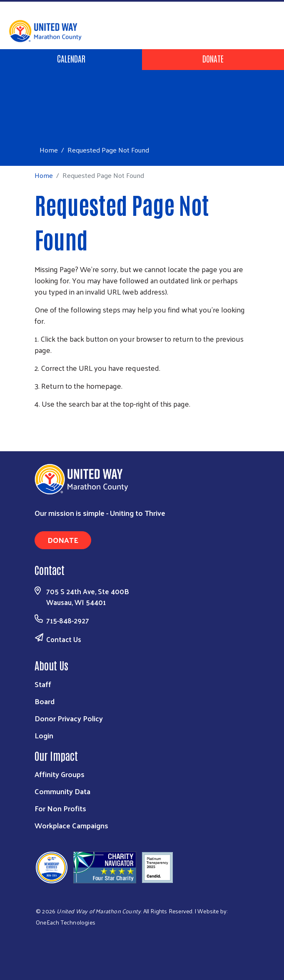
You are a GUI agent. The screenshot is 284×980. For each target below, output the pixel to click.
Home (49, 150)
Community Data (62, 791)
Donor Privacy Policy (69, 718)
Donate (213, 58)
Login (44, 735)
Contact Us (64, 639)
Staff (43, 684)
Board (45, 701)
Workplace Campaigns (71, 825)
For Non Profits (60, 808)
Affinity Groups (60, 774)
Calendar (71, 58)
